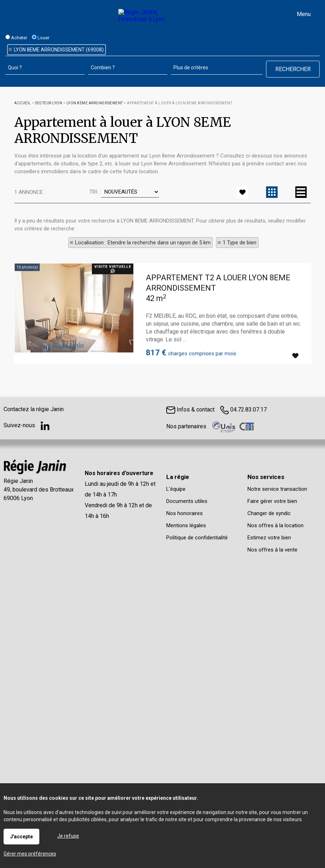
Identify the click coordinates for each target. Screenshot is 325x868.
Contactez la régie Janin (34, 409)
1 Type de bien (240, 243)
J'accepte (21, 837)
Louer (41, 38)
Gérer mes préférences (30, 854)
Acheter (16, 38)
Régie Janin (18, 481)
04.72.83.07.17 (243, 410)
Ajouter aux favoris (295, 392)
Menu (303, 14)
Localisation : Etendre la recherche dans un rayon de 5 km (143, 243)
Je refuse (68, 836)
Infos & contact (190, 410)
